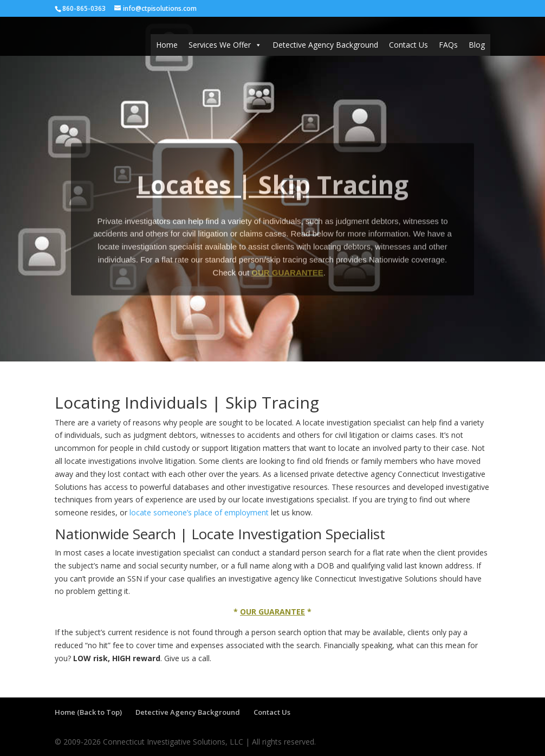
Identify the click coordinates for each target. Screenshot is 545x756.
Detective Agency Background (325, 45)
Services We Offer (225, 45)
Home (167, 45)
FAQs (448, 45)
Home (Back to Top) (88, 712)
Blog (477, 45)
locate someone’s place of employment (199, 512)
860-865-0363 (84, 8)
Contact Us (408, 45)
